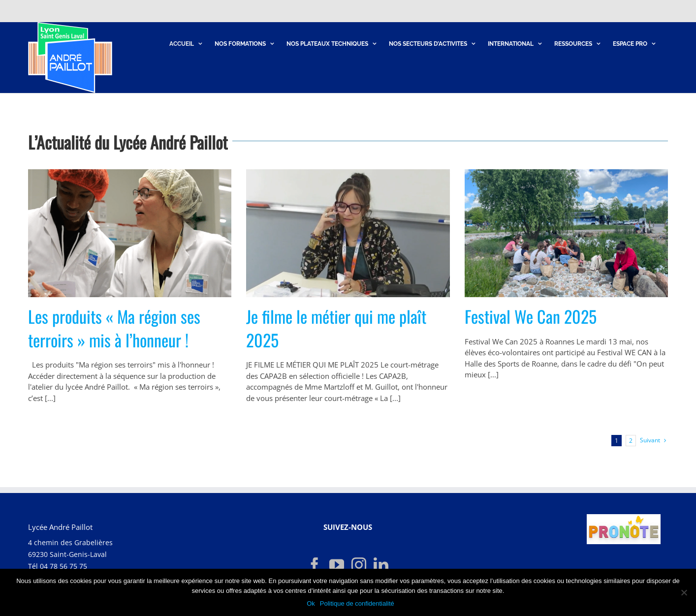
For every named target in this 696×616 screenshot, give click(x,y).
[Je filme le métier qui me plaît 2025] (348, 233)
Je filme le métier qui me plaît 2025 (336, 328)
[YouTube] (337, 565)
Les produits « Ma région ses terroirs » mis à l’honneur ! (114, 328)
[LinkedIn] (381, 565)
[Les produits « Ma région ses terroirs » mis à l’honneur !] (130, 233)
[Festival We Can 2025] (566, 233)
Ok (311, 603)
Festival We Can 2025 (531, 316)
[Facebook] (315, 565)
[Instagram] (359, 565)
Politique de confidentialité (357, 603)
